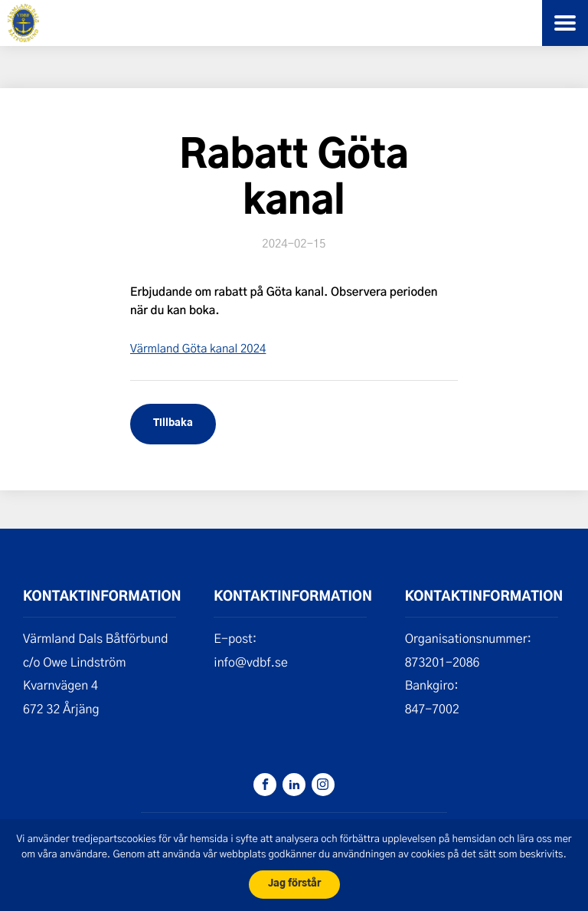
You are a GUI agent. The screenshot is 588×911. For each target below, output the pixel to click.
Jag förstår (294, 884)
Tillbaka (173, 423)
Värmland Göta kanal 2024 (198, 348)
